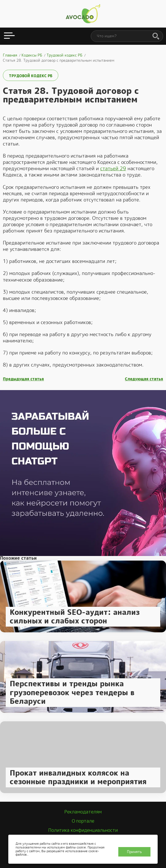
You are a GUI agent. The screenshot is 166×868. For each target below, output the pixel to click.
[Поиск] (156, 36)
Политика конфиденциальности (83, 830)
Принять (134, 852)
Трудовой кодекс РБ (31, 76)
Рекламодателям (83, 812)
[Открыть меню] (9, 36)
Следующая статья (144, 379)
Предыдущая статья (23, 379)
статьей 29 (113, 168)
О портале (83, 821)
